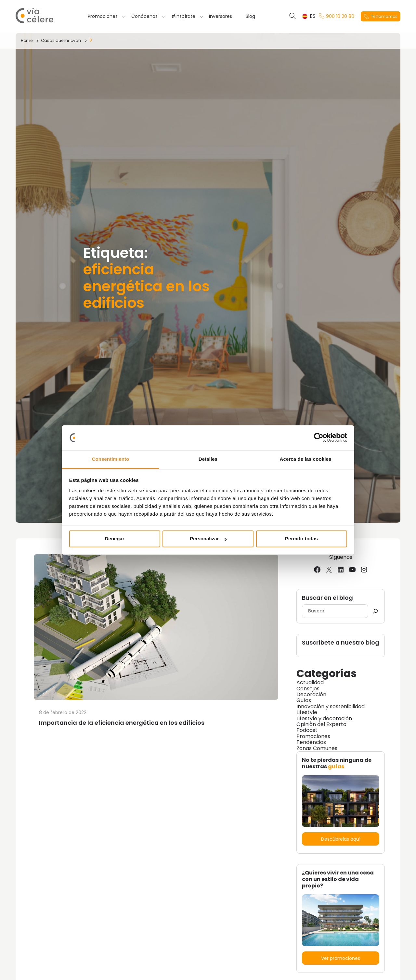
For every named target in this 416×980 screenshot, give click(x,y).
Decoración (311, 694)
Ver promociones (341, 958)
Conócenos (144, 16)
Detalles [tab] (208, 459)
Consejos (308, 689)
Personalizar (208, 539)
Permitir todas (301, 539)
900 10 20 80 (337, 16)
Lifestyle (307, 712)
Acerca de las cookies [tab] (306, 459)
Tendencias (311, 742)
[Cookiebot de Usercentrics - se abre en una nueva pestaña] (319, 438)
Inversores (221, 16)
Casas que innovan (61, 40)
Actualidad (310, 682)
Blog (250, 16)
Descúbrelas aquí (341, 839)
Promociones (103, 16)
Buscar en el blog (327, 598)
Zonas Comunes (317, 748)
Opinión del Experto (321, 724)
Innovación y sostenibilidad (331, 706)
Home (27, 40)
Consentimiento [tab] (111, 459)
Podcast (307, 730)
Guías (304, 700)
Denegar (114, 539)
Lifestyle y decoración (324, 718)
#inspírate (183, 16)
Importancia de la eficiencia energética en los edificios (122, 723)
